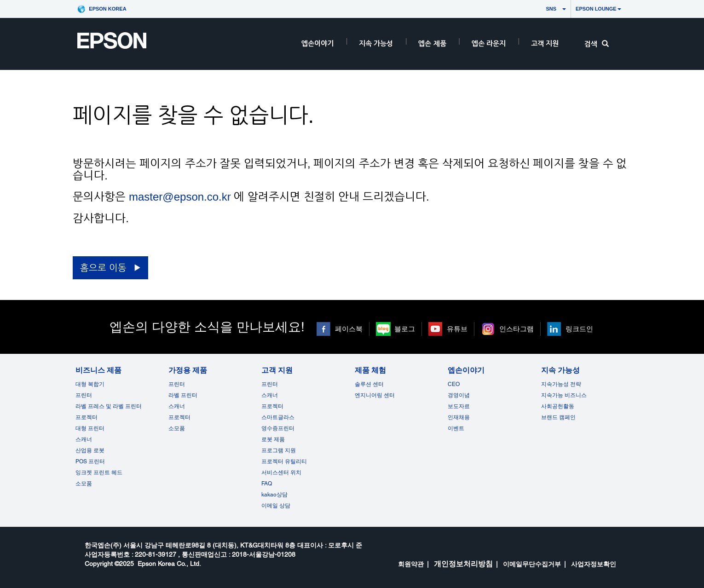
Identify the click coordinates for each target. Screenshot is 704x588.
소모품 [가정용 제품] (177, 428)
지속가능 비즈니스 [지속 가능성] (564, 395)
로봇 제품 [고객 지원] (273, 439)
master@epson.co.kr (180, 197)
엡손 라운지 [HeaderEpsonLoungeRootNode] (489, 43)
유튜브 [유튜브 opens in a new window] (457, 329)
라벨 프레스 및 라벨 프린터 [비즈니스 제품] (109, 406)
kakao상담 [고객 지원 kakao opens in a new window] (274, 495)
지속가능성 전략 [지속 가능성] (561, 384)
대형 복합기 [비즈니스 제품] (90, 384)
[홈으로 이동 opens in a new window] (110, 268)
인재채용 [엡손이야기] (459, 417)
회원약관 (411, 564)
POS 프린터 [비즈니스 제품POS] (90, 461)
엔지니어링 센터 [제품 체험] (375, 395)
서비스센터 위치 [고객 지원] (281, 473)
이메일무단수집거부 (532, 564)
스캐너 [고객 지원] (270, 395)
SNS (542, 9)
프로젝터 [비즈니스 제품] (87, 417)
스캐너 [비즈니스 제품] (84, 439)
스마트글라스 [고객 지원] (278, 417)
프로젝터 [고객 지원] (272, 406)
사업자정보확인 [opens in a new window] (594, 564)
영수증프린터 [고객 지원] (278, 428)
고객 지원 (545, 43)
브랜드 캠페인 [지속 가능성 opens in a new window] (558, 417)
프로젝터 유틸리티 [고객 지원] (284, 461)
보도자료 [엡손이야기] (459, 406)
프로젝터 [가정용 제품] (179, 417)
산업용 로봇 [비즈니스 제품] (90, 450)
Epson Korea (107, 9)
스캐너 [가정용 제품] (177, 406)
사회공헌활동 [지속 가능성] (558, 406)
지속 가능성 (376, 43)
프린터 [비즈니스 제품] (84, 395)
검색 (597, 44)
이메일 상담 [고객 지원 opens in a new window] (276, 506)
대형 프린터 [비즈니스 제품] (90, 428)
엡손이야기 (317, 43)
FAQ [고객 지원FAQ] (267, 484)
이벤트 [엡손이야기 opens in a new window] (456, 428)
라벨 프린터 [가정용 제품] (183, 395)
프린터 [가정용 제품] (177, 384)
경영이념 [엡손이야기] (459, 395)
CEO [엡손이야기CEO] (454, 384)
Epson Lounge (598, 9)
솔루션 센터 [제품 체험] (369, 384)
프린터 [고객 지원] (270, 384)
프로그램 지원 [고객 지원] (279, 450)
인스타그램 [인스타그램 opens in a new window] (516, 329)
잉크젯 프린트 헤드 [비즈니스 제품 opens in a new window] (99, 473)
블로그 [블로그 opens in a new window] (405, 329)
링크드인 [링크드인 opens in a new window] (579, 329)
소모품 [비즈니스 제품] (84, 484)
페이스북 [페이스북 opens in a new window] (349, 329)
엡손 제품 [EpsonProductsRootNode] (432, 43)
